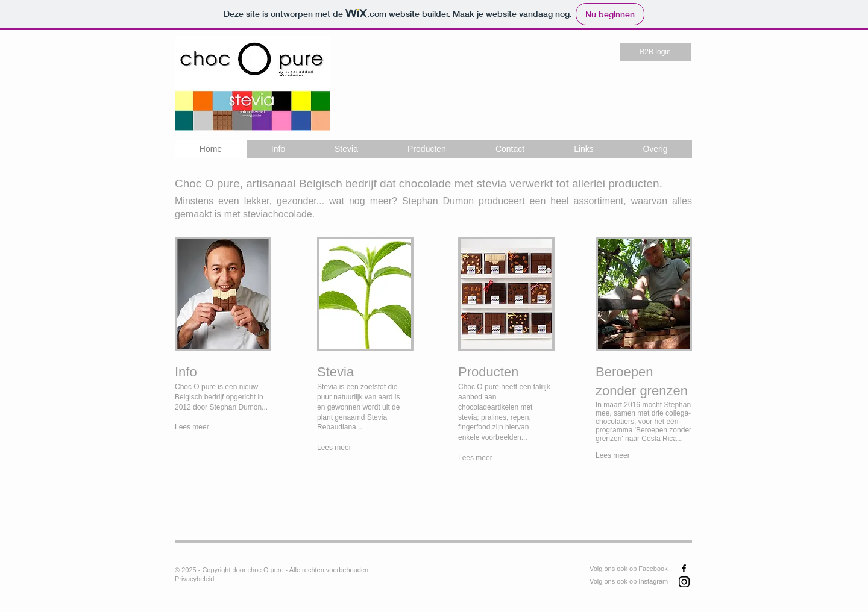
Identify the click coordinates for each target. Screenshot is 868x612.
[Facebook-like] (473, 576)
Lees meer (613, 455)
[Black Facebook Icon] (684, 568)
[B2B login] (655, 52)
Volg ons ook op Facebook (629, 569)
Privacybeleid (194, 579)
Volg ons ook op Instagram (629, 581)
